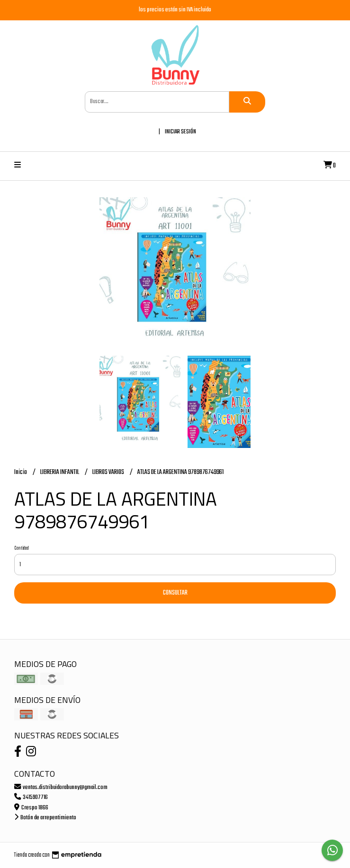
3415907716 (31, 797)
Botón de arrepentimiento (45, 818)
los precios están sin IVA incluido (175, 10)
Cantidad (22, 548)
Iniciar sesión (180, 132)
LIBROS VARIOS (109, 472)
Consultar (175, 593)
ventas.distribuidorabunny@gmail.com (61, 787)
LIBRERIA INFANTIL (60, 472)
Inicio (21, 472)
